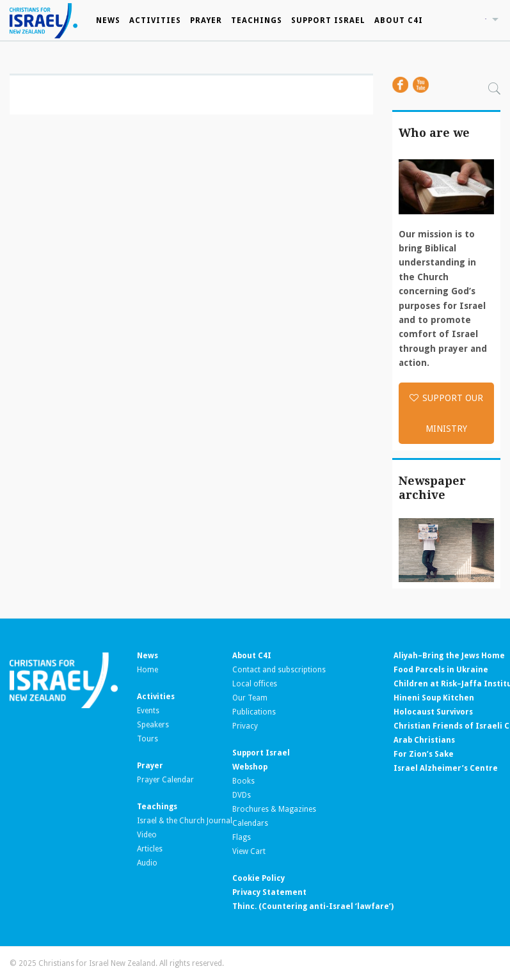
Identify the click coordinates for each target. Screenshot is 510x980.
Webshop (250, 767)
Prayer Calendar (165, 780)
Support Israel (328, 20)
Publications (254, 712)
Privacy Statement (269, 892)
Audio (147, 863)
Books (243, 781)
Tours (147, 739)
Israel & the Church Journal (185, 821)
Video (147, 835)
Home (147, 670)
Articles (150, 849)
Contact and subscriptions (279, 670)
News (108, 20)
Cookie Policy (259, 878)
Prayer (206, 20)
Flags (242, 837)
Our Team (250, 698)
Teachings (257, 20)
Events (148, 711)
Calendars (250, 823)
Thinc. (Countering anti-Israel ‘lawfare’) (313, 906)
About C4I (399, 20)
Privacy (245, 726)
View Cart (249, 851)
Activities (155, 20)
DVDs (242, 795)
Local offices (255, 684)
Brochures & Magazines (274, 809)
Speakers (153, 725)
